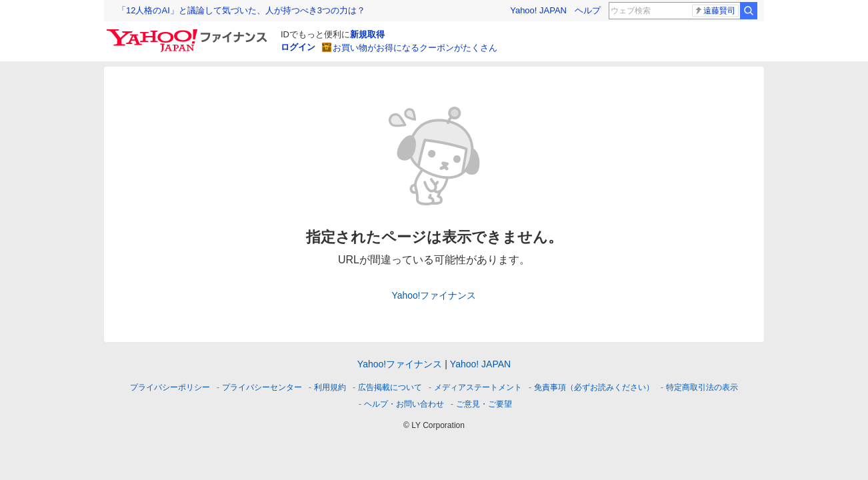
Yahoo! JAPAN (538, 10)
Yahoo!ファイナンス (434, 295)
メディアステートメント (478, 387)
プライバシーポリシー (170, 387)
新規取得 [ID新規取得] (367, 34)
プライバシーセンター (262, 387)
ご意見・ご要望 (484, 404)
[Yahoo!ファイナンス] (189, 33)
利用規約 (330, 387)
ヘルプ (588, 10)
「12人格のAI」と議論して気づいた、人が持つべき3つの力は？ (241, 10)
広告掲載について (390, 387)
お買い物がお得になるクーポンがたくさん (415, 48)
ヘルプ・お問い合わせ (404, 404)
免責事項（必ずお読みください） (594, 387)
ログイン (298, 47)
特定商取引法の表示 (702, 387)
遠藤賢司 (715, 11)
